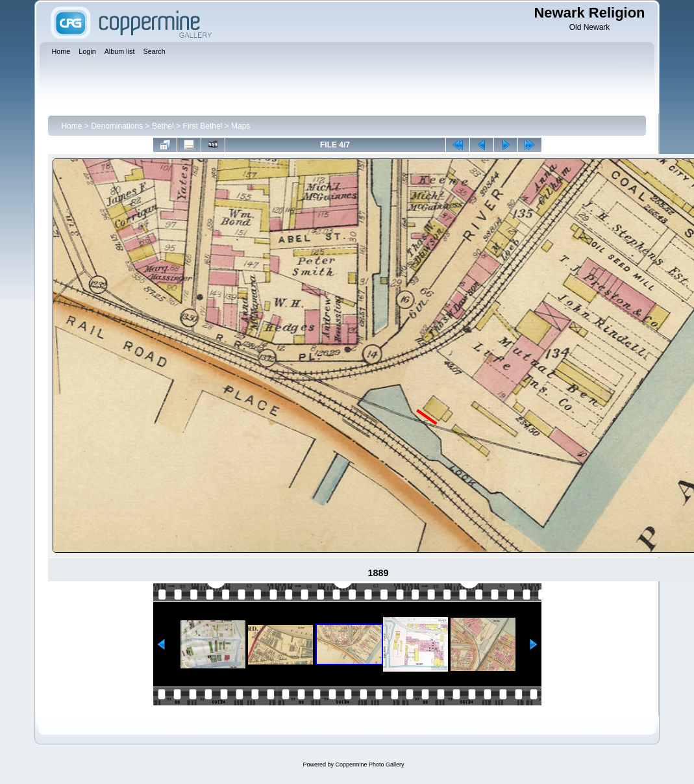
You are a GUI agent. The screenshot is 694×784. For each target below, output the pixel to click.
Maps (241, 126)
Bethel (163, 126)
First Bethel (203, 126)
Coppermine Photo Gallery (369, 765)
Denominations (117, 126)
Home (71, 126)
